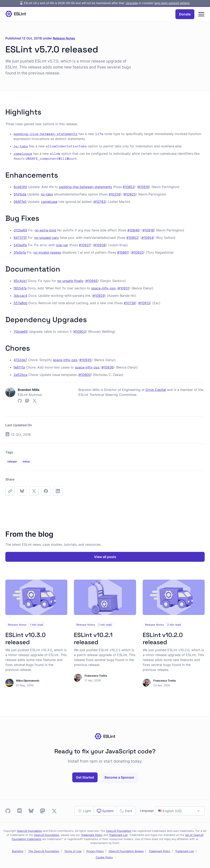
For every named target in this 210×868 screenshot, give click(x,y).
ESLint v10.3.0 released (26, 639)
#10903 (80, 332)
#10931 (124, 288)
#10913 (144, 303)
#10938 (100, 245)
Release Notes (64, 38)
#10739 (129, 303)
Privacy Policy (95, 851)
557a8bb (20, 303)
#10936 (108, 367)
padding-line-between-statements (85, 187)
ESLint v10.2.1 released (93, 639)
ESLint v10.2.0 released (163, 639)
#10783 (100, 202)
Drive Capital (156, 390)
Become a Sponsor (119, 777)
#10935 (86, 360)
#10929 (99, 296)
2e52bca (20, 375)
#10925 (130, 194)
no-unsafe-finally (70, 281)
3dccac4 (20, 296)
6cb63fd (20, 187)
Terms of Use (73, 851)
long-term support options (172, 3)
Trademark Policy (92, 835)
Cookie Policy (104, 857)
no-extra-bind (45, 230)
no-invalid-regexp (47, 252)
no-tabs (47, 194)
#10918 (148, 230)
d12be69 (20, 230)
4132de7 (20, 360)
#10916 (143, 187)
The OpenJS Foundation (44, 851)
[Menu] (201, 14)
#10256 (115, 194)
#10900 (85, 375)
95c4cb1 (20, 281)
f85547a (20, 288)
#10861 (123, 252)
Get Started (85, 777)
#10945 (92, 281)
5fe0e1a (20, 252)
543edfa (20, 245)
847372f (20, 238)
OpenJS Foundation (30, 831)
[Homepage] (16, 14)
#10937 (85, 245)
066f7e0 (20, 202)
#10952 (132, 238)
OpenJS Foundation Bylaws (126, 851)
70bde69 (21, 332)
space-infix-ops (103, 288)
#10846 (133, 230)
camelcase (49, 202)
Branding (18, 851)
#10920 (138, 252)
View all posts (105, 557)
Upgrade (132, 3)
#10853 (129, 187)
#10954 (148, 238)
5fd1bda (20, 194)
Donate (185, 14)
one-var (62, 245)
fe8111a (19, 367)
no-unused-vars (46, 238)
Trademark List (118, 835)
